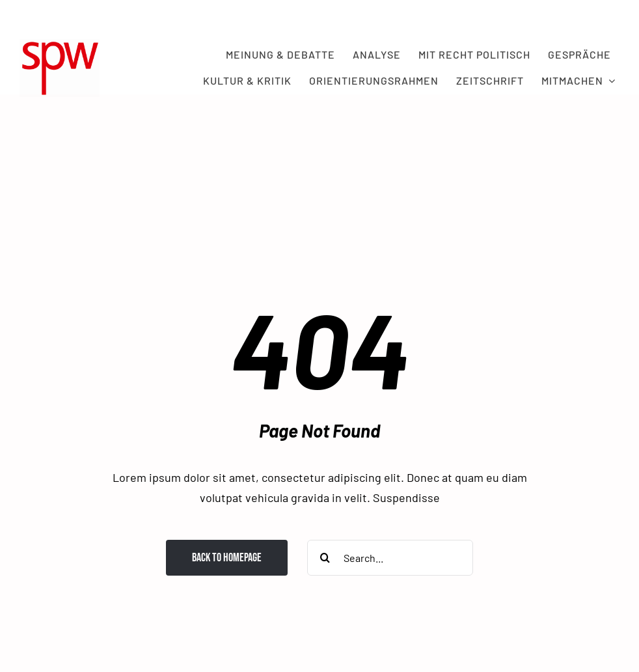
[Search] (325, 558)
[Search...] (390, 558)
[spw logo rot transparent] (60, 45)
